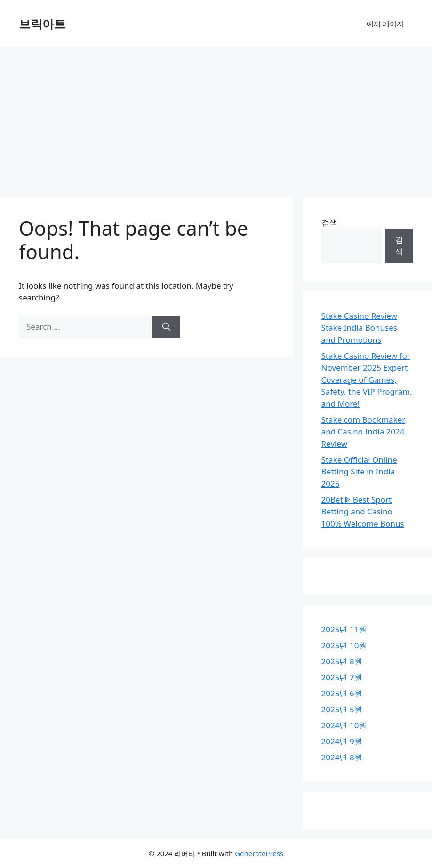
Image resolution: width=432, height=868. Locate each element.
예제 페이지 (385, 24)
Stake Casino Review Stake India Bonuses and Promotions (360, 328)
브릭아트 (42, 24)
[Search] (166, 327)
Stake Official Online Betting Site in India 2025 (359, 472)
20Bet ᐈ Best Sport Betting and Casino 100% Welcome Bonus (363, 512)
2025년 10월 (344, 645)
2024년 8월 (342, 757)
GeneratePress (259, 853)
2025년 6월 (342, 693)
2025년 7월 (342, 677)
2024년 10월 (344, 725)
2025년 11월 (344, 629)
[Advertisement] (216, 118)
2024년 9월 (342, 741)
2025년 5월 (342, 709)
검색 (329, 222)
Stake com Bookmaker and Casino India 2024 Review (364, 432)
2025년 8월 (342, 661)
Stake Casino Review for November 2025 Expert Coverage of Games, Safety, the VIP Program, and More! (367, 380)
